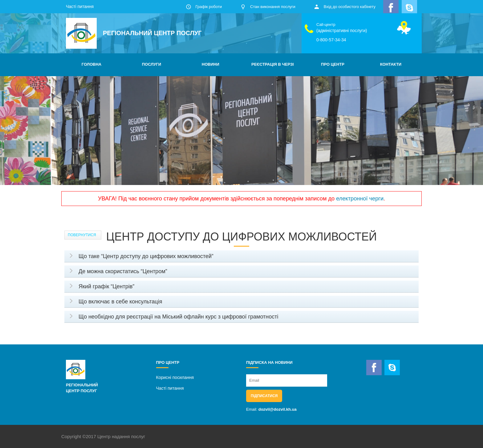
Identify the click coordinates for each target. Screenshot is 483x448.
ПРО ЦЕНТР (333, 64)
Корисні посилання (175, 377)
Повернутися (82, 235)
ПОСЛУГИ (152, 64)
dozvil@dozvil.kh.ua (278, 409)
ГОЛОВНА (91, 64)
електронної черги (360, 199)
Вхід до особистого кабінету (350, 7)
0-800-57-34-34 (331, 40)
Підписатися (264, 396)
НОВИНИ (211, 64)
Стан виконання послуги (273, 7)
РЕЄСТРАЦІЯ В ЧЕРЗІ (273, 64)
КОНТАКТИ (391, 64)
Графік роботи (209, 7)
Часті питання (80, 6)
